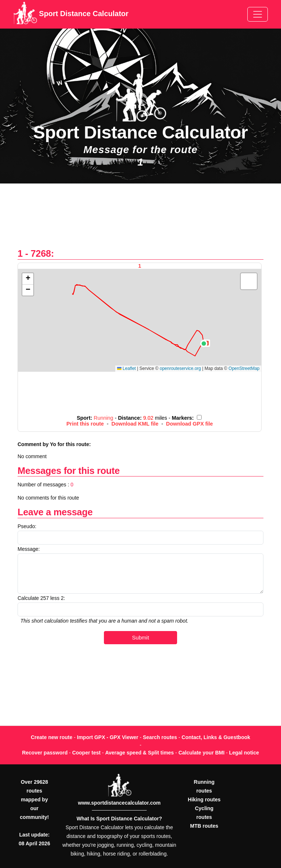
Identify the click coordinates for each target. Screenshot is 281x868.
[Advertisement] (140, 220)
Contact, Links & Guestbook (216, 737)
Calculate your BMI (202, 753)
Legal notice (244, 753)
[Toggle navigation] (258, 14)
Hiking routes (204, 800)
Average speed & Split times (139, 753)
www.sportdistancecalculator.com (119, 803)
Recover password (45, 753)
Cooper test (86, 753)
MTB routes (204, 826)
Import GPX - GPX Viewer (108, 737)
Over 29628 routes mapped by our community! (34, 800)
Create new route (52, 737)
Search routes (160, 737)
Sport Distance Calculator (71, 14)
